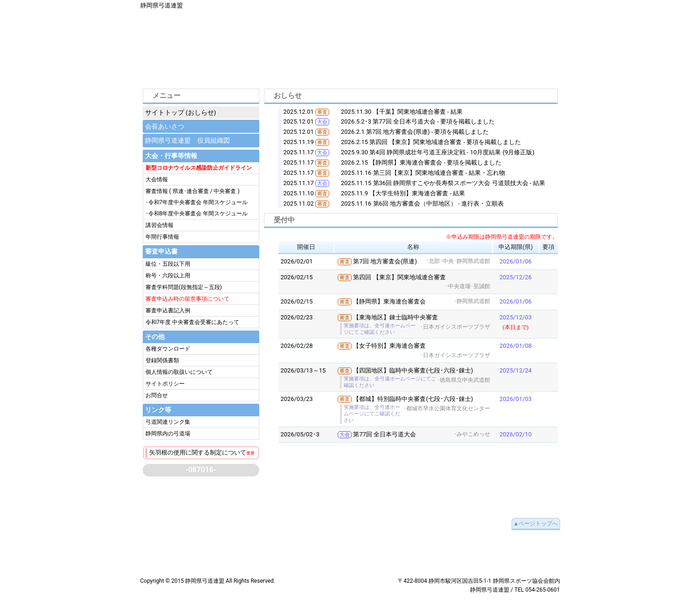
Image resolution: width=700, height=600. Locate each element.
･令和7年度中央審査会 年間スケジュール (197, 202)
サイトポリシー (165, 384)
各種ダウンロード (168, 349)
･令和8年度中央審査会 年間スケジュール (197, 214)
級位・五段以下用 (168, 264)
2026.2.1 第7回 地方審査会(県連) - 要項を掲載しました (415, 132)
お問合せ (157, 395)
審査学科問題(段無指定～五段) (184, 287)
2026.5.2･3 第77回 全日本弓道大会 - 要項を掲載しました (418, 121)
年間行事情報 (162, 237)
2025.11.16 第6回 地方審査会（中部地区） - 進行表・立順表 (422, 203)
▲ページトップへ (536, 524)
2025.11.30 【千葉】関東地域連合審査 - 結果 (402, 112)
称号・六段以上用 (168, 276)
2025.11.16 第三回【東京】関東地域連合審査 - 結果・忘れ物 (423, 173)
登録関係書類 (162, 360)
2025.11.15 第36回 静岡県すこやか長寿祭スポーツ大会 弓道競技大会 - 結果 (443, 183)
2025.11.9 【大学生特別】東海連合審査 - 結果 (403, 193)
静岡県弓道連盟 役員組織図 (187, 140)
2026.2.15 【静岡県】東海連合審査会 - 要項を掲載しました (421, 162)
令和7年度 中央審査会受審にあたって (193, 322)
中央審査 (225, 191)
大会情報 (157, 179)
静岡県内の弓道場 (168, 434)
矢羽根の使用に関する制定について (202, 452)
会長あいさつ (165, 126)
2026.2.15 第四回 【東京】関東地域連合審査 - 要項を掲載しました (431, 142)
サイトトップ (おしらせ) (181, 112)
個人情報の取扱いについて (179, 372)
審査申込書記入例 (168, 310)
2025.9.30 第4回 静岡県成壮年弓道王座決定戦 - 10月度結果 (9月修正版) (438, 152)
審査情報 (157, 191)
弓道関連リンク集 (168, 422)
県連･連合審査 (191, 191)
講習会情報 (159, 225)
